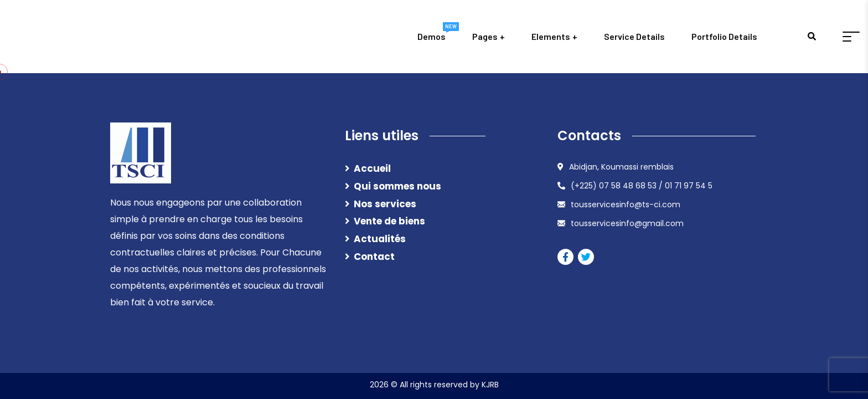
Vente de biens (389, 221)
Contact (374, 257)
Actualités (380, 239)
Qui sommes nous (397, 186)
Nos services (385, 204)
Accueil (372, 168)
